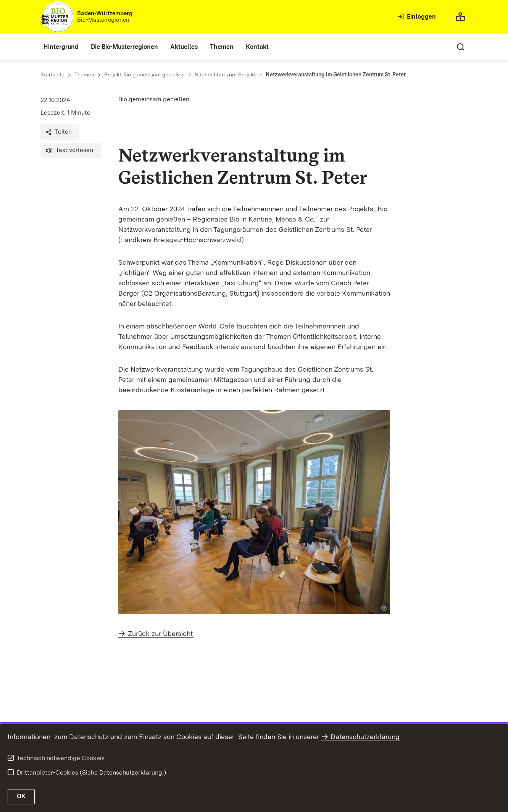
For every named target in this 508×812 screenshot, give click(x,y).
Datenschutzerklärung (365, 737)
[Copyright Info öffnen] (384, 608)
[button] (60, 132)
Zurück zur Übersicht (160, 633)
